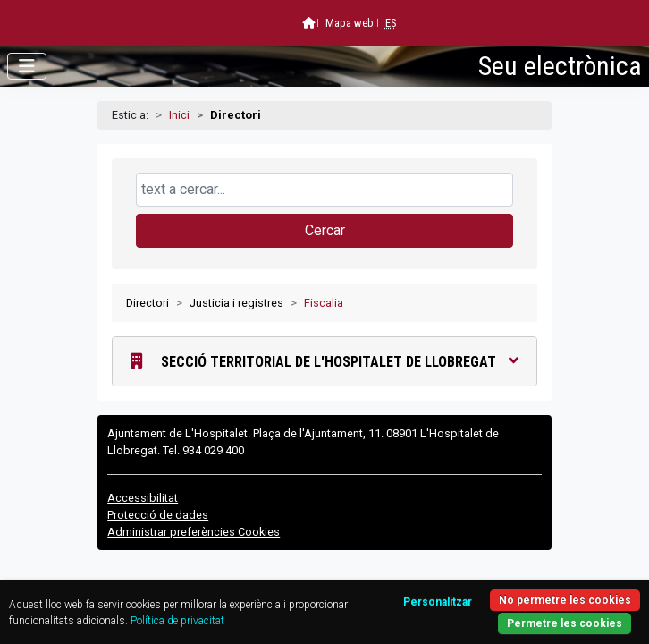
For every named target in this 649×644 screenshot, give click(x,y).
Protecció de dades (158, 515)
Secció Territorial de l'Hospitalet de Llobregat (324, 361)
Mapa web (350, 23)
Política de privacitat (177, 621)
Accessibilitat (143, 498)
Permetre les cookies (565, 623)
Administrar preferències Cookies (194, 532)
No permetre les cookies (565, 600)
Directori (147, 303)
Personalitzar (438, 602)
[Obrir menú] (27, 66)
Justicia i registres (236, 303)
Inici (179, 115)
